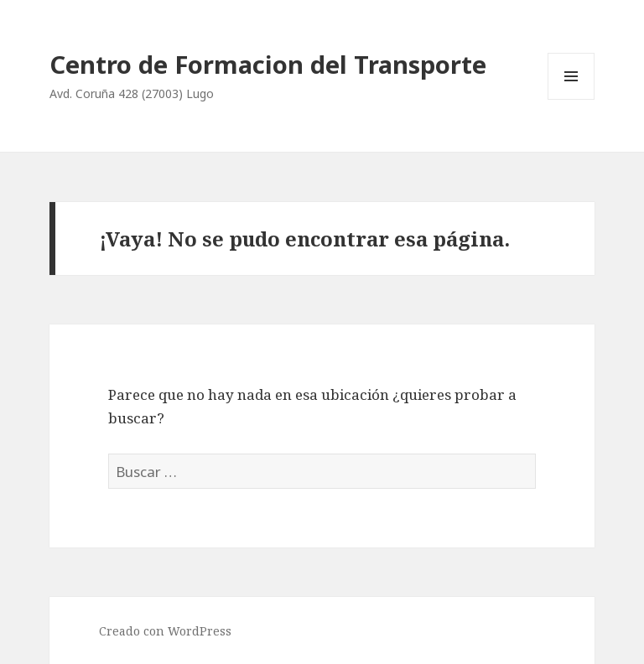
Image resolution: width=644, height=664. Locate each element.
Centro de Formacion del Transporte (268, 64)
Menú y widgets (571, 99)
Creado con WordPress (165, 631)
